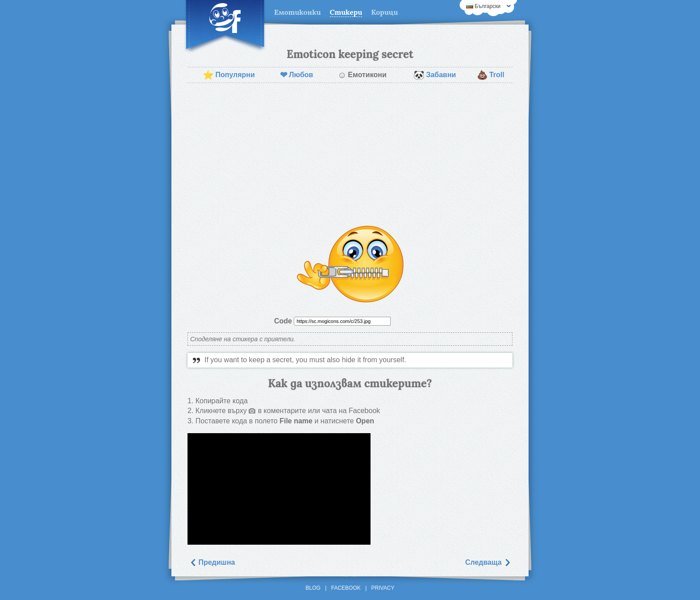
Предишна (212, 562)
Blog (313, 588)
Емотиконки (298, 12)
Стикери (346, 12)
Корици (384, 12)
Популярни (229, 75)
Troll (491, 75)
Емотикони (362, 75)
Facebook (346, 588)
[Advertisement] (350, 154)
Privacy (383, 588)
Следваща (488, 562)
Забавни (435, 75)
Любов (296, 75)
